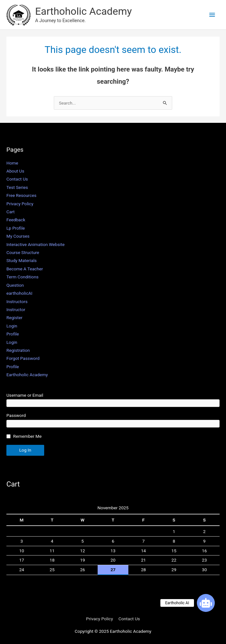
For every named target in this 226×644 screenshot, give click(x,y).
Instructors (17, 301)
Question (15, 285)
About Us (15, 171)
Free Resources (21, 195)
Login (12, 326)
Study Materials (22, 260)
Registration (18, 350)
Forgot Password (23, 358)
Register (14, 318)
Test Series (17, 187)
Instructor (16, 309)
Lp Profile (16, 228)
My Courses (18, 236)
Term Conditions (22, 277)
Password (16, 415)
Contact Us (17, 179)
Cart (11, 212)
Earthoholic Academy (84, 11)
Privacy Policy (20, 204)
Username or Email (25, 395)
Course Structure (23, 252)
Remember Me (27, 436)
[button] (206, 603)
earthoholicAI (19, 293)
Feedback (16, 220)
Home (12, 163)
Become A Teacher (25, 269)
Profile (13, 334)
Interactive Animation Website (36, 244)
